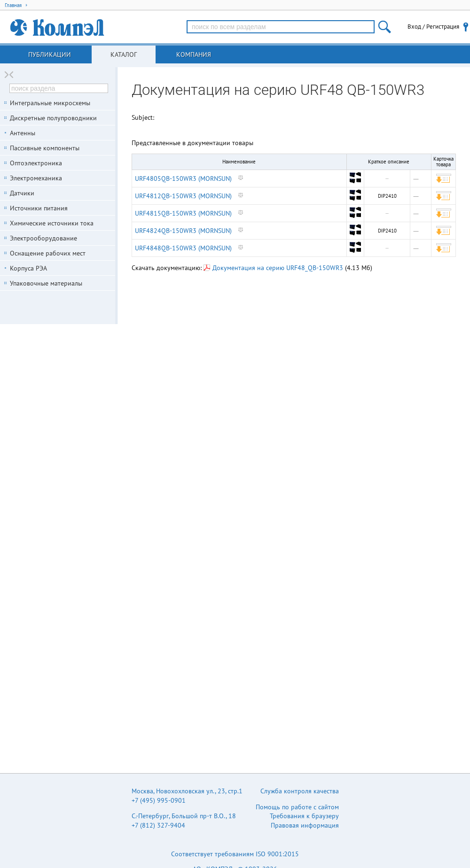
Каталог (124, 54)
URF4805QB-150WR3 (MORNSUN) (183, 178)
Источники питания (39, 208)
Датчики (22, 193)
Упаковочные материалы (46, 283)
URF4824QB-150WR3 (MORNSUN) (183, 231)
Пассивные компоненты (45, 148)
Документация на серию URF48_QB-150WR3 (273, 268)
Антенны (23, 133)
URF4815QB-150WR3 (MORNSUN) (183, 213)
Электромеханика (36, 178)
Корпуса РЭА (28, 268)
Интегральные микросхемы (50, 103)
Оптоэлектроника (36, 163)
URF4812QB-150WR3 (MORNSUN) (183, 196)
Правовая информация (305, 825)
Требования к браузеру (304, 816)
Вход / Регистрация (433, 27)
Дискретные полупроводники (53, 118)
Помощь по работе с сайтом (297, 807)
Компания (194, 54)
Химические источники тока (52, 223)
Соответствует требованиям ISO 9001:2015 (235, 854)
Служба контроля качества (300, 791)
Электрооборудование (43, 238)
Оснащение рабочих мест (48, 253)
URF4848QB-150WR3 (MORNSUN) (183, 248)
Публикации (50, 54)
